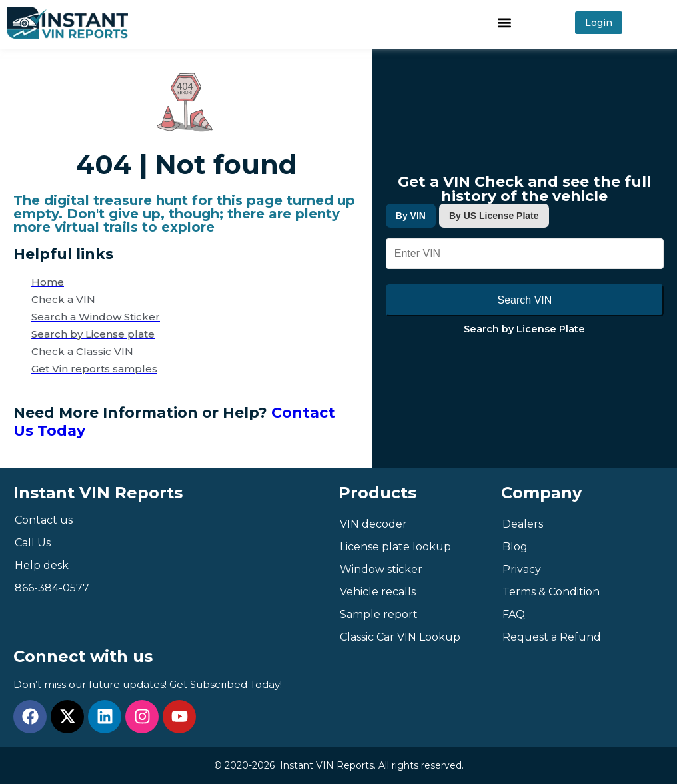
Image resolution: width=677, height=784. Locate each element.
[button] (504, 22)
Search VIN (524, 300)
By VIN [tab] (411, 216)
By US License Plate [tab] (494, 216)
